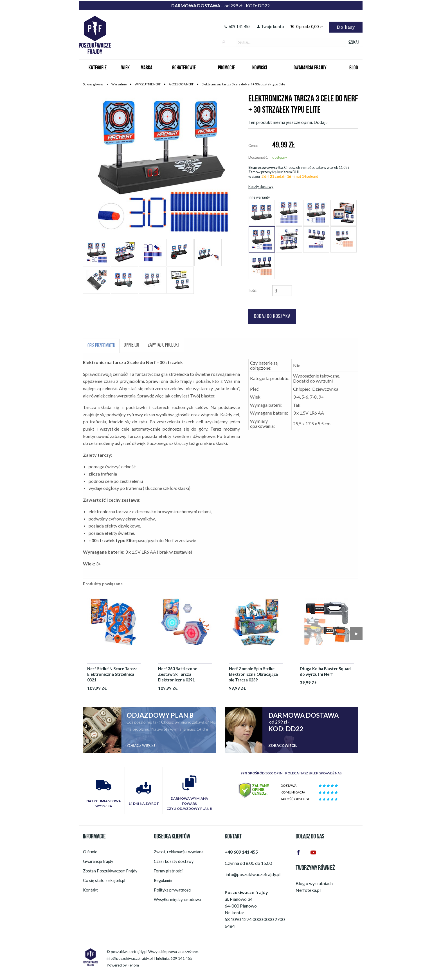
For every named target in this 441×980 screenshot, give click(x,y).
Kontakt (90, 890)
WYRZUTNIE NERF (148, 84)
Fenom (133, 965)
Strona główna (93, 84)
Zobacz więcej (141, 745)
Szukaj (354, 43)
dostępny (280, 157)
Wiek (125, 68)
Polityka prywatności (173, 890)
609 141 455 (238, 27)
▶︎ (356, 633)
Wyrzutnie (119, 84)
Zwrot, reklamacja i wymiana (179, 852)
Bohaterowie (184, 68)
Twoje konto (271, 27)
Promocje (226, 68)
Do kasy (346, 27)
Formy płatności (168, 871)
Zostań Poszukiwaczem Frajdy (110, 871)
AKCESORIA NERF (181, 84)
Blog (354, 68)
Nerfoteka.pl (308, 890)
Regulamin (163, 880)
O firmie (90, 852)
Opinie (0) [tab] (131, 345)
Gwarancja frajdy (98, 861)
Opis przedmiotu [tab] (101, 346)
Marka (147, 68)
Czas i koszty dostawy (174, 861)
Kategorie (98, 68)
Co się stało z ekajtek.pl (104, 880)
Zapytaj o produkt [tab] (164, 345)
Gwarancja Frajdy (310, 68)
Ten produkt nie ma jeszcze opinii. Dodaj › (288, 122)
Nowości (260, 68)
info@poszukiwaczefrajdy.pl (130, 958)
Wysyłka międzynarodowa (177, 900)
